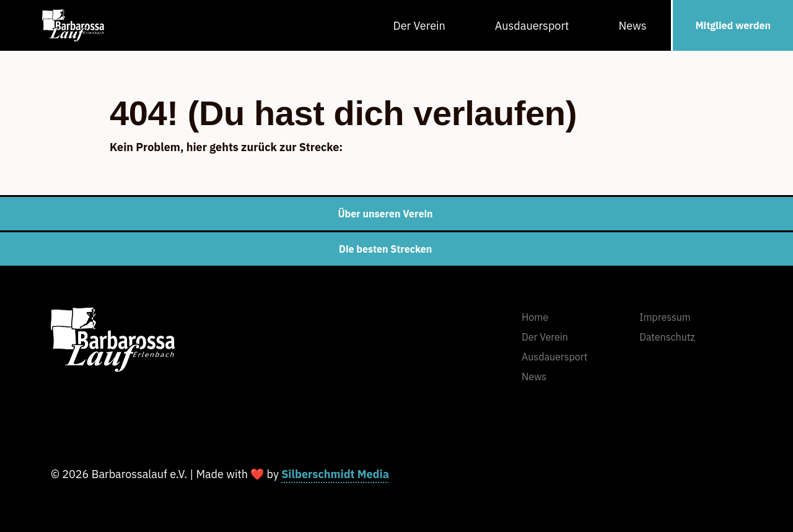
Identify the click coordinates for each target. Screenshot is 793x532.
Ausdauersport (532, 26)
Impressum (665, 317)
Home (535, 317)
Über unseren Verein (396, 214)
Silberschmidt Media (335, 474)
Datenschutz (667, 337)
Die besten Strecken (397, 249)
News (632, 26)
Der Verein (419, 26)
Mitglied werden (733, 25)
